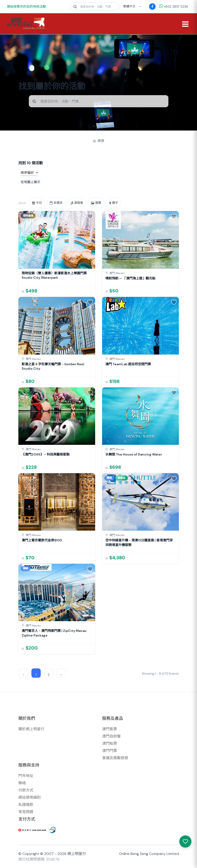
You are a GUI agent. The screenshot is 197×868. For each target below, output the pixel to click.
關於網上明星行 (31, 729)
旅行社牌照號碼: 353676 (39, 859)
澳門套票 (110, 729)
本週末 (56, 203)
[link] (57, 254)
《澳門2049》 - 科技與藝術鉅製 (46, 454)
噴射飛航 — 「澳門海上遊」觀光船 (130, 278)
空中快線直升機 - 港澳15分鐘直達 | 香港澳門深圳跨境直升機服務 (139, 543)
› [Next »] (61, 675)
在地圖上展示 (30, 182)
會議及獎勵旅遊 (115, 758)
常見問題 (26, 812)
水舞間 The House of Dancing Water (134, 454)
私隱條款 (26, 805)
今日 (37, 203)
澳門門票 (110, 751)
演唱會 (77, 203)
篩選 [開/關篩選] (99, 141)
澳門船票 (110, 743)
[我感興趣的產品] (185, 841)
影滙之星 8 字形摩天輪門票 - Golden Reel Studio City (53, 366)
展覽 (96, 203)
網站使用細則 (30, 797)
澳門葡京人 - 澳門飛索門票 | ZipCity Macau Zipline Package (54, 633)
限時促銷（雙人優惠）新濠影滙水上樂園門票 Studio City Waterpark (54, 275)
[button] (90, 216)
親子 (114, 203)
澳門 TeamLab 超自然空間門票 (128, 364)
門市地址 (26, 776)
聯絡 (22, 783)
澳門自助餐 (111, 736)
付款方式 (26, 790)
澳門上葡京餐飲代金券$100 (42, 540)
